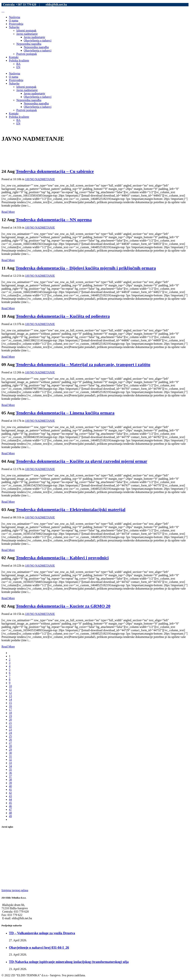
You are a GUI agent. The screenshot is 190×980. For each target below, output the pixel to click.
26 (10, 739)
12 (10, 693)
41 (10, 790)
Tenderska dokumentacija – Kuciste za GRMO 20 (63, 606)
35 (10, 769)
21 (10, 723)
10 (10, 686)
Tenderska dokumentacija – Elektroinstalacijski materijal (71, 510)
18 (10, 713)
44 (10, 800)
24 (10, 733)
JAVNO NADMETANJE (40, 179)
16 (10, 706)
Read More (8, 212)
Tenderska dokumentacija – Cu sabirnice (55, 171)
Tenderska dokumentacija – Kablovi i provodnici (62, 558)
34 (10, 766)
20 (10, 719)
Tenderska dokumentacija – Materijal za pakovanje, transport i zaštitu (83, 365)
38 (10, 779)
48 (10, 813)
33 (10, 763)
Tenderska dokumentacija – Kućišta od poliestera (63, 316)
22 (10, 726)
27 (10, 743)
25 (10, 736)
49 (10, 816)
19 (10, 716)
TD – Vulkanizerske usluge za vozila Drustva (42, 933)
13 (10, 696)
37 (10, 776)
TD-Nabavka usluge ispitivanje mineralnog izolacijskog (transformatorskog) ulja (69, 962)
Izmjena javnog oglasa (15, 890)
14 (10, 699)
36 (10, 773)
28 (10, 746)
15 (10, 703)
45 (10, 803)
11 (10, 689)
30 (10, 753)
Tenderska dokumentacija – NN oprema (54, 220)
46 (10, 806)
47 (10, 810)
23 (10, 729)
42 (10, 793)
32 (10, 759)
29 (10, 749)
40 (10, 786)
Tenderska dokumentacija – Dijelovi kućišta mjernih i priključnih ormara (86, 268)
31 (10, 756)
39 (10, 783)
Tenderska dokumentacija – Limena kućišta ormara (65, 413)
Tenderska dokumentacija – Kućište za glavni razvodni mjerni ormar (81, 461)
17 (10, 709)
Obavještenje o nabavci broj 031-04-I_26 (39, 947)
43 (10, 796)
